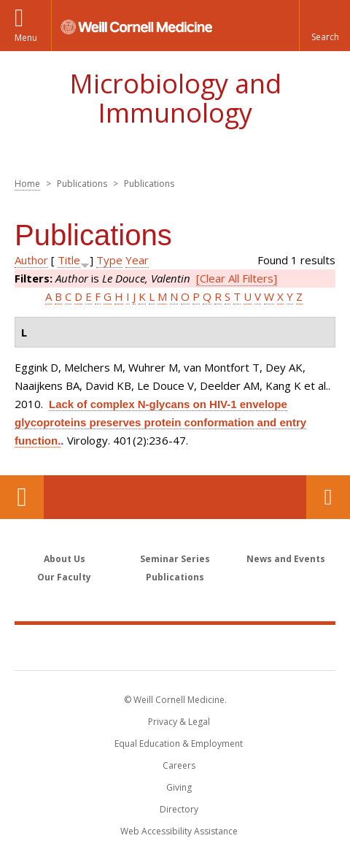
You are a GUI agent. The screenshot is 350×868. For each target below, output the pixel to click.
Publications (175, 577)
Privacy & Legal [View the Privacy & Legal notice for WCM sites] (179, 722)
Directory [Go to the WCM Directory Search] (179, 809)
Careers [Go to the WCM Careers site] (179, 765)
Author (31, 260)
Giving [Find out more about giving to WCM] (179, 787)
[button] (324, 26)
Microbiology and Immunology (175, 98)
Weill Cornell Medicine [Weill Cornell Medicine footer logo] (175, 647)
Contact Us (328, 497)
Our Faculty (64, 577)
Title (69, 260)
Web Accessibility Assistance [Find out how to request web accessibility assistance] (179, 831)
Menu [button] (26, 38)
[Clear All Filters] (237, 278)
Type (109, 260)
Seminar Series (175, 559)
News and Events (286, 559)
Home (27, 184)
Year (137, 260)
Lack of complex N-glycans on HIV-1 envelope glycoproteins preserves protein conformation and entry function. (160, 422)
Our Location (22, 497)
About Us (65, 559)
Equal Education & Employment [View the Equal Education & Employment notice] (179, 744)
